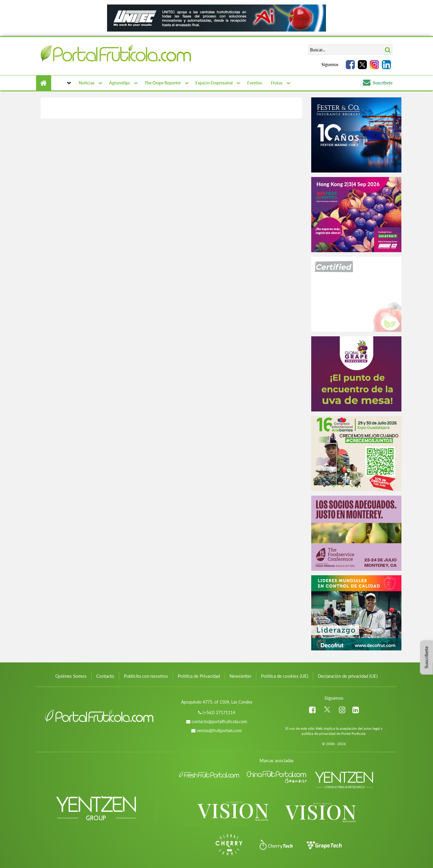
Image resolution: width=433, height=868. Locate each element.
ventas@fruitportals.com (219, 730)
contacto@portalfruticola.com (219, 721)
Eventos (255, 83)
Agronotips (120, 83)
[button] (63, 83)
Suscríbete (378, 83)
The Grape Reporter (163, 83)
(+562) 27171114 (219, 712)
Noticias (87, 83)
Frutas (277, 83)
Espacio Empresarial (214, 83)
